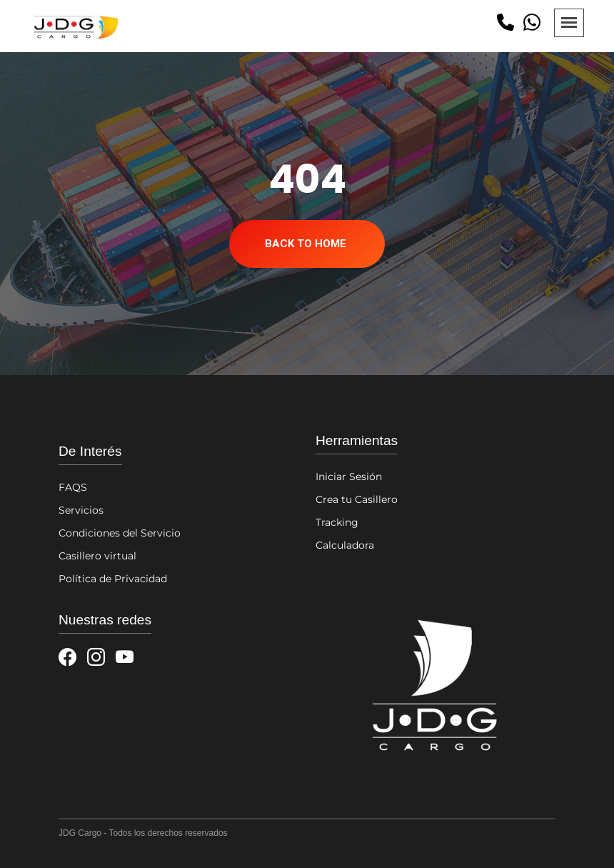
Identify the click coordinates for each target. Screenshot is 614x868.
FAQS (73, 487)
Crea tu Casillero (357, 499)
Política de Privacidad (113, 579)
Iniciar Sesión (349, 477)
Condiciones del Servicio (120, 533)
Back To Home (306, 244)
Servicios (81, 510)
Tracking (337, 522)
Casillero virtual (97, 556)
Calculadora (345, 545)
